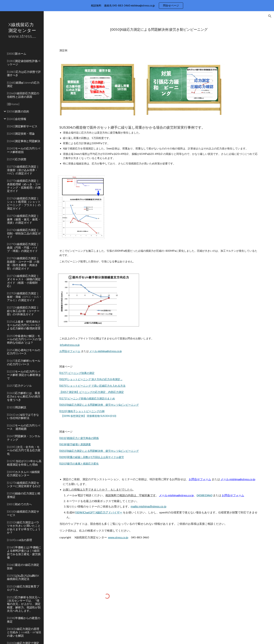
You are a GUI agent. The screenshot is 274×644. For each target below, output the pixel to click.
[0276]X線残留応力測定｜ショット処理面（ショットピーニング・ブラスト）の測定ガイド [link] (24, 203)
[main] (159, 29)
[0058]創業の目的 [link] (18, 111)
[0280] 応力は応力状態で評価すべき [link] (24, 73)
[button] (270, 16)
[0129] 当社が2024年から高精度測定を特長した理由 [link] (24, 463)
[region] (137, 6)
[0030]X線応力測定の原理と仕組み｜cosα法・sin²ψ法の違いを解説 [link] (24, 632)
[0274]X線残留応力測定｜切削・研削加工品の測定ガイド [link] (24, 233)
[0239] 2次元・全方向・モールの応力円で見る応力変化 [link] (24, 450)
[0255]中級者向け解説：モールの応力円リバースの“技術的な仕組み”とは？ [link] (24, 339)
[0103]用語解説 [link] (17, 407)
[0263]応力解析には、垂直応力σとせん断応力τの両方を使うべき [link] (24, 396)
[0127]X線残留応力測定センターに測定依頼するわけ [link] (24, 484)
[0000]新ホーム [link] (17, 54)
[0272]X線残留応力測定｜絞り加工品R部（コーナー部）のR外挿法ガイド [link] (23, 311)
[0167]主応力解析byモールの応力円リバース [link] (24, 362)
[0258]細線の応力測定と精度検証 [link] (24, 495)
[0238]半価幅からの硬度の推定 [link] (24, 620)
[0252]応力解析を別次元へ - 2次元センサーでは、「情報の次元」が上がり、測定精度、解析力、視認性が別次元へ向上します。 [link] (24, 604)
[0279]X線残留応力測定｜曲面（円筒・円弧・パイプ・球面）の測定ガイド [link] (23, 247)
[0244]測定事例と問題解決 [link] (24, 141)
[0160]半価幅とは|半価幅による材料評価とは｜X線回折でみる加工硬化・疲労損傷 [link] (24, 552)
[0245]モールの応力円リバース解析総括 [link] (24, 150)
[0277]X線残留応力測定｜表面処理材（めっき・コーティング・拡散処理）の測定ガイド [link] (24, 186)
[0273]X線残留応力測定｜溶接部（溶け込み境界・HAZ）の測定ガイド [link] (23, 170)
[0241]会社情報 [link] (17, 119)
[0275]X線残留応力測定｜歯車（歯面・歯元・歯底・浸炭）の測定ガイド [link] (24, 219)
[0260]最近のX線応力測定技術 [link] (23, 566)
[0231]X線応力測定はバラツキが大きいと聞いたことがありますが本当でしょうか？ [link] (24, 527)
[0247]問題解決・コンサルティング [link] (24, 438)
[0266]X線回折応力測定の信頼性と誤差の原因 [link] (23, 95)
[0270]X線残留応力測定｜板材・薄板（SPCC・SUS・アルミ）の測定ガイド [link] (24, 297)
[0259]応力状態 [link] (17, 159)
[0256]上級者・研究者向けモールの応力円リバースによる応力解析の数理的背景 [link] (24, 325)
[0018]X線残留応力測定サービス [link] (23, 513)
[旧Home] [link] (13, 104)
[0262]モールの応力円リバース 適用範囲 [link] (24, 427)
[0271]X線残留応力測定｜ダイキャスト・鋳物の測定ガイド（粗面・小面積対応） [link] (24, 281)
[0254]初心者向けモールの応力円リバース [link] (24, 352)
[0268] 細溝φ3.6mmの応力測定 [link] (23, 84)
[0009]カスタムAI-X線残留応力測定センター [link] (23, 473)
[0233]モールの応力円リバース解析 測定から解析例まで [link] (24, 375)
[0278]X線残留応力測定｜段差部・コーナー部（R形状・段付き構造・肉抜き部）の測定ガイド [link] (23, 263)
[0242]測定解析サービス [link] (22, 126)
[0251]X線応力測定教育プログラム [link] (23, 588)
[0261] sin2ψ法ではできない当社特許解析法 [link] (23, 416)
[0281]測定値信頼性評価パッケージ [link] (24, 62)
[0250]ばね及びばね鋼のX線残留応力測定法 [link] (23, 577)
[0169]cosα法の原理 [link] (19, 540)
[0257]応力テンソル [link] (19, 386)
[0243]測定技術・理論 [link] (21, 133)
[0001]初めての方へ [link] (19, 504)
